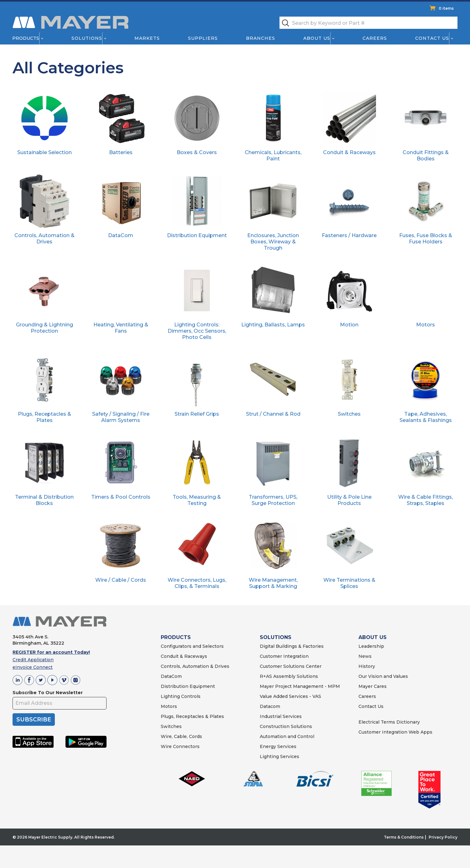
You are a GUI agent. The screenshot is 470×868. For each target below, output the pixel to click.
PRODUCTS (176, 647)
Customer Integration (284, 666)
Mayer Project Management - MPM (300, 696)
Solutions (87, 38)
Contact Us (432, 38)
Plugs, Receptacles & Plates (192, 726)
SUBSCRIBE (34, 730)
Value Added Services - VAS (290, 706)
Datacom (270, 716)
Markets (147, 38)
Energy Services (278, 756)
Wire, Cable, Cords (181, 746)
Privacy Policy (443, 847)
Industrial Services (281, 726)
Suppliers (203, 38)
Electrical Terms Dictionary (389, 732)
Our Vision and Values (383, 686)
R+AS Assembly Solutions (289, 686)
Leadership (371, 656)
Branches (261, 38)
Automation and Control (287, 746)
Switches (171, 736)
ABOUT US (373, 647)
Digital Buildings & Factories (292, 656)
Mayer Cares (373, 696)
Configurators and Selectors (192, 656)
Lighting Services (279, 767)
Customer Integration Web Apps (395, 742)
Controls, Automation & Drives (195, 676)
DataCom (171, 686)
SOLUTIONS (276, 647)
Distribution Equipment (188, 696)
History (367, 676)
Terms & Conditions (404, 847)
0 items (446, 8)
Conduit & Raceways (184, 666)
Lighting (170, 706)
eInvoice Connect (33, 677)
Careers (375, 38)
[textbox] (368, 23)
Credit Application (33, 670)
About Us (317, 38)
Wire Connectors (180, 756)
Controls (190, 706)
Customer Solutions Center (291, 676)
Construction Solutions (286, 736)
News (365, 666)
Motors (169, 716)
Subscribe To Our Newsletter (48, 703)
